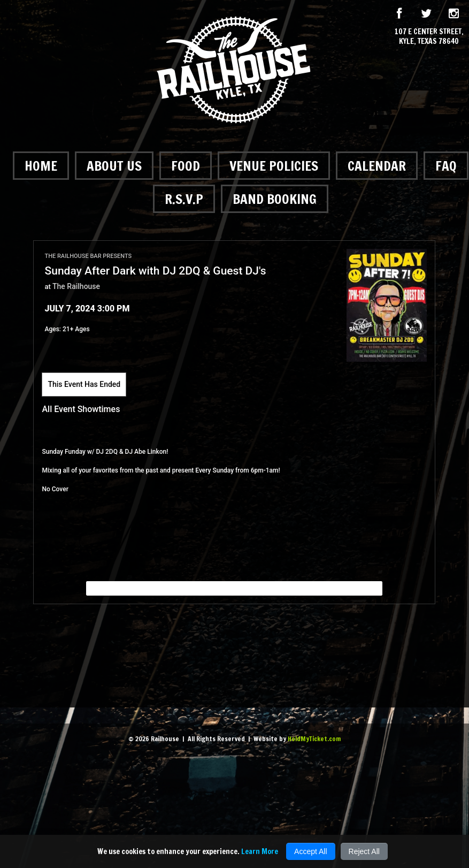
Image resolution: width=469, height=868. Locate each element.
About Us (114, 166)
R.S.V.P (184, 199)
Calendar (377, 166)
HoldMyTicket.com (314, 739)
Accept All (310, 851)
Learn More (260, 851)
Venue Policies (274, 166)
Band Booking (275, 199)
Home (41, 166)
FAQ (446, 166)
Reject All (364, 851)
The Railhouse (76, 286)
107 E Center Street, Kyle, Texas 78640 (429, 36)
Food (186, 166)
